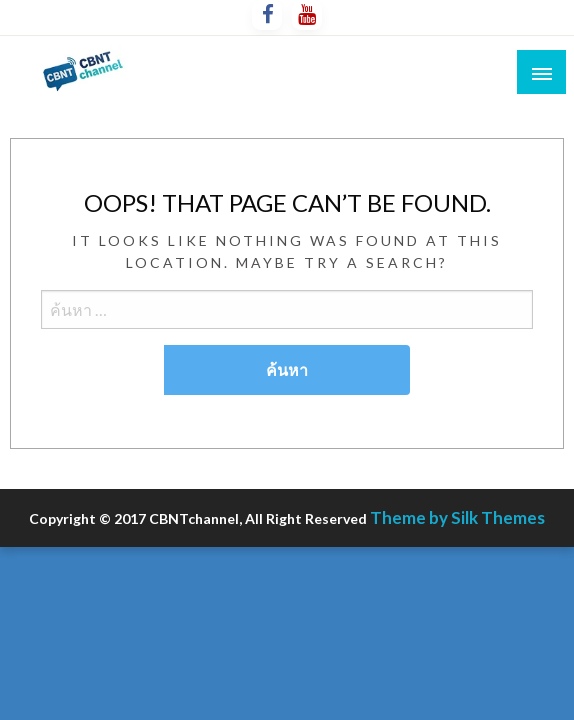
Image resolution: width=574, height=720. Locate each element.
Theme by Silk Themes (457, 517)
